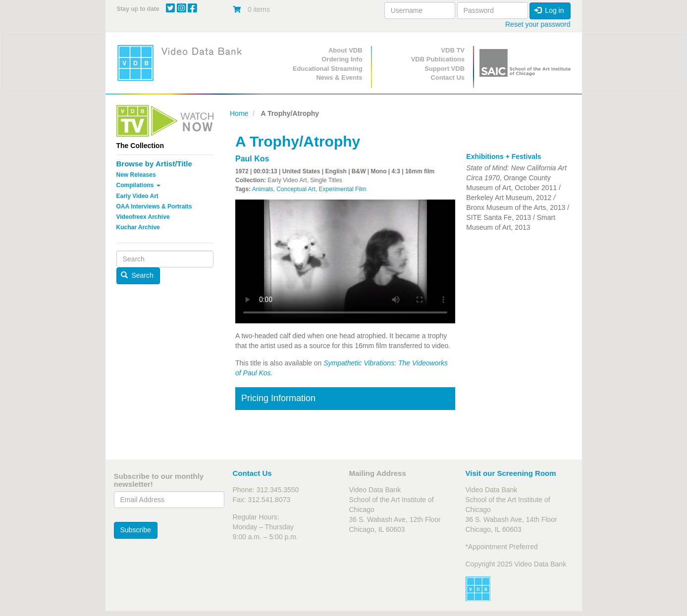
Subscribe (136, 530)
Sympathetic (343, 363)
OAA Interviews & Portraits (154, 206)
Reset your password (538, 24)
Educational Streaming (328, 69)
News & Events (339, 77)
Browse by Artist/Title (154, 164)
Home (239, 113)
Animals (263, 189)
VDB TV (453, 50)
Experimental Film (343, 189)
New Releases (136, 175)
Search (137, 275)
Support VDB (445, 69)
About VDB (345, 50)
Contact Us (448, 77)
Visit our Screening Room (511, 473)
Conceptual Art (296, 189)
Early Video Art (137, 196)
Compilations (138, 185)
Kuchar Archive (138, 227)
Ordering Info (342, 59)
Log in (549, 10)
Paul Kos (252, 159)
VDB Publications (438, 59)
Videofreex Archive (143, 217)
